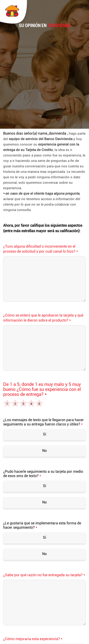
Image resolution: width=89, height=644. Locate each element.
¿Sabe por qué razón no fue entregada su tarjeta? (44, 575)
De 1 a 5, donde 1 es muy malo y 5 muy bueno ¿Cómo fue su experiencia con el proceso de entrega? (42, 389)
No (44, 451)
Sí (44, 434)
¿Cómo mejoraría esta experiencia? (33, 639)
